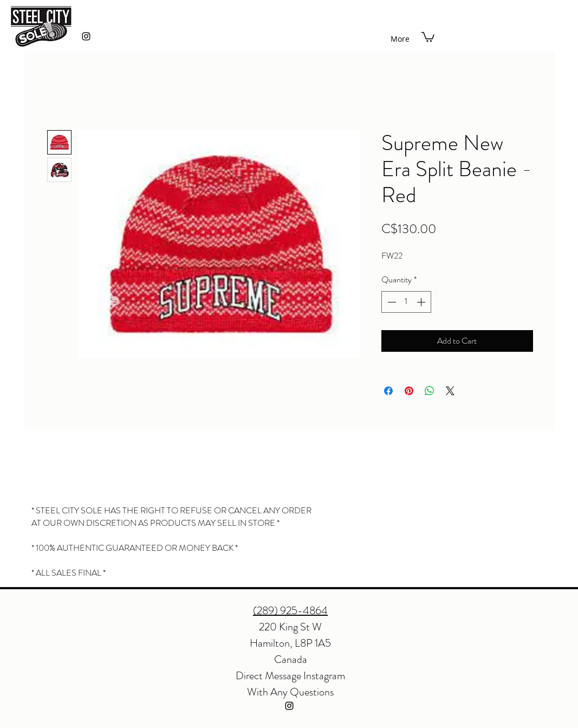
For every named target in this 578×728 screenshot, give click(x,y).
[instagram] (86, 36)
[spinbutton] (406, 302)
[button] (428, 36)
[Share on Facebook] (388, 391)
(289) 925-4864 (290, 611)
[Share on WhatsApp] (430, 391)
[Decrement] (391, 302)
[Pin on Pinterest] (409, 391)
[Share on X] (450, 391)
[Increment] (422, 302)
